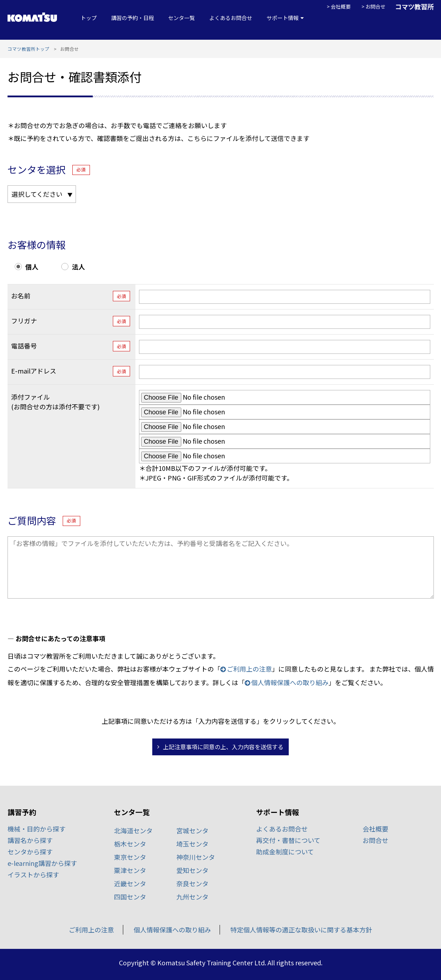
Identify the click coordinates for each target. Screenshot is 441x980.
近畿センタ (130, 883)
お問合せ (375, 6)
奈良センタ (192, 883)
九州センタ (192, 897)
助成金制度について (285, 852)
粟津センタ (130, 870)
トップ (89, 18)
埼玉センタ (192, 844)
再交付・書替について (288, 840)
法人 (78, 267)
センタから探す (30, 852)
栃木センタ (130, 844)
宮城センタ (192, 830)
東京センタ (130, 857)
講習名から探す (30, 840)
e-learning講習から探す (42, 863)
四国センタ (130, 897)
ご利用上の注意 (249, 669)
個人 (32, 267)
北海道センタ (133, 830)
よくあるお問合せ (231, 18)
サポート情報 (283, 18)
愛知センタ (192, 870)
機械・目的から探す (37, 829)
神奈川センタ (196, 857)
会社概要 (341, 6)
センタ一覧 (181, 18)
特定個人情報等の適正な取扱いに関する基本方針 (301, 930)
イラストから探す (33, 874)
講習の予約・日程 (133, 18)
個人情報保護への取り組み (290, 682)
